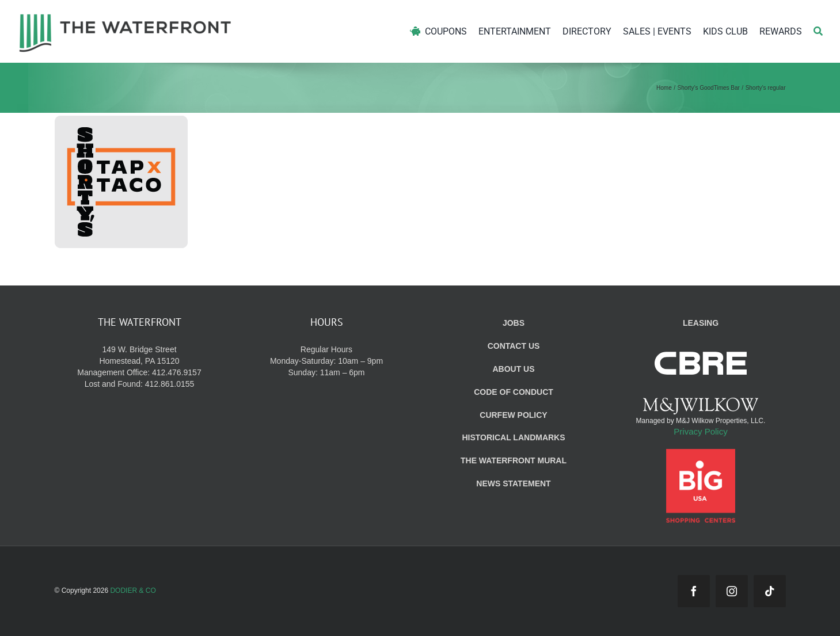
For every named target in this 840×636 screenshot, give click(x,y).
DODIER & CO (133, 591)
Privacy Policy (700, 431)
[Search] (818, 31)
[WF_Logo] (125, 16)
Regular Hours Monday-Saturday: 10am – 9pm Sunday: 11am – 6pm (326, 361)
